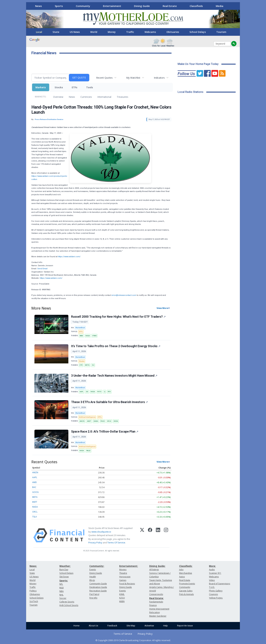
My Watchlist (133, 78)
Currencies (86, 97)
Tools (90, 87)
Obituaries (173, 32)
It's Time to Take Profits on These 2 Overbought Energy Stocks (116, 346)
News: (33, 566)
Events (93, 570)
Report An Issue (185, 626)
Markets (41, 87)
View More (162, 308)
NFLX (109, 421)
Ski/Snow (64, 577)
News (39, 6)
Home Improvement (159, 609)
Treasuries (122, 97)
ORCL (35, 512)
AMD (35, 482)
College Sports (67, 602)
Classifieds (196, 6)
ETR (81, 365)
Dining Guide (142, 6)
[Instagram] (166, 535)
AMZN (82, 421)
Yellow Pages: (216, 598)
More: (212, 566)
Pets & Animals (186, 594)
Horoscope (125, 577)
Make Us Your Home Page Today (198, 64)
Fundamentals (156, 602)
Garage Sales (186, 591)
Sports (59, 6)
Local (39, 32)
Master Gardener (158, 616)
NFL (61, 584)
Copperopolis (156, 594)
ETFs (75, 87)
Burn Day (64, 570)
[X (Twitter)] (142, 535)
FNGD (103, 421)
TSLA (35, 517)
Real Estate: (156, 598)
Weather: (65, 566)
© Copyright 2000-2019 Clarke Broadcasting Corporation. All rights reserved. (133, 640)
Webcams (150, 32)
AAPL (82, 392)
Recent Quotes (104, 78)
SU (93, 365)
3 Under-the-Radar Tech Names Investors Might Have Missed (114, 376)
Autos (182, 577)
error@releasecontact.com (124, 295)
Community (83, 6)
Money (112, 32)
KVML (122, 594)
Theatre (123, 573)
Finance (153, 605)
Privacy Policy (95, 543)
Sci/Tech (34, 601)
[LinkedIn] (158, 535)
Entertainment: (129, 566)
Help (165, 626)
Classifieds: (186, 566)
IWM (81, 336)
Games (123, 580)
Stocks (59, 87)
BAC (34, 487)
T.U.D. (212, 587)
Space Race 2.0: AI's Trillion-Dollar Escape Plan (105, 432)
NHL (61, 595)
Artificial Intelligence (87, 417)
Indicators (159, 78)
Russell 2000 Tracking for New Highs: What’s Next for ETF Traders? (118, 317)
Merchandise (186, 573)
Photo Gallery (216, 591)
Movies (123, 570)
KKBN (122, 601)
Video (212, 580)
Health (93, 577)
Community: (97, 566)
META (87, 365)
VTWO (94, 336)
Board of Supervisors (220, 584)
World (94, 32)
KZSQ (122, 598)
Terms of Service (123, 634)
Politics (33, 591)
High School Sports (69, 605)
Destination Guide (98, 587)
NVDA (88, 336)
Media (220, 6)
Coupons (213, 594)
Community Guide (98, 584)
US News (75, 32)
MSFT (35, 502)
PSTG (99, 392)
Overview (58, 97)
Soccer (63, 598)
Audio (212, 570)
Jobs (181, 570)
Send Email (42, 269)
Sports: (64, 581)
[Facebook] (150, 535)
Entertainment (112, 6)
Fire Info (93, 598)
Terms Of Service (116, 543)
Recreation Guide (98, 591)
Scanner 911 (215, 573)
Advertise (149, 626)
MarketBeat (80, 328)
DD (87, 392)
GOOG (35, 492)
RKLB (88, 451)
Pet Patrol (94, 594)
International (104, 97)
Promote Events (187, 584)
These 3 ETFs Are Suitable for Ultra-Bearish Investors (109, 402)
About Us (93, 626)
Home (76, 626)
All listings (154, 570)
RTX (109, 392)
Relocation (155, 612)
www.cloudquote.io (101, 532)
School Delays (198, 32)
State (56, 32)
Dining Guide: (157, 566)
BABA (96, 421)
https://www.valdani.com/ (69, 257)
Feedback (112, 626)
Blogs (92, 580)
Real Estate (170, 6)
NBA (61, 591)
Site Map (131, 626)
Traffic (130, 32)
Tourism (221, 32)
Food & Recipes (127, 584)
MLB (61, 588)
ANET (89, 421)
